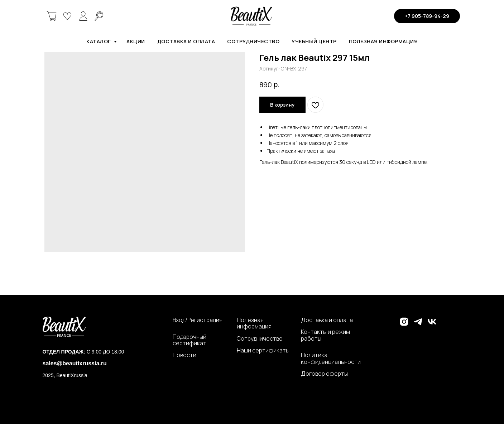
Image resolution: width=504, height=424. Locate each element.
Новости (184, 355)
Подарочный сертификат (189, 340)
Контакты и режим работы (325, 335)
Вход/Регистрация (198, 320)
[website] (52, 16)
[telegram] (418, 325)
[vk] (432, 325)
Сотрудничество (253, 41)
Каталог (99, 41)
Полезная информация (383, 41)
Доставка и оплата (186, 41)
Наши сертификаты (263, 350)
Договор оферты (324, 374)
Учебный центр (314, 41)
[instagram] (404, 325)
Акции (136, 41)
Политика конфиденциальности (331, 358)
